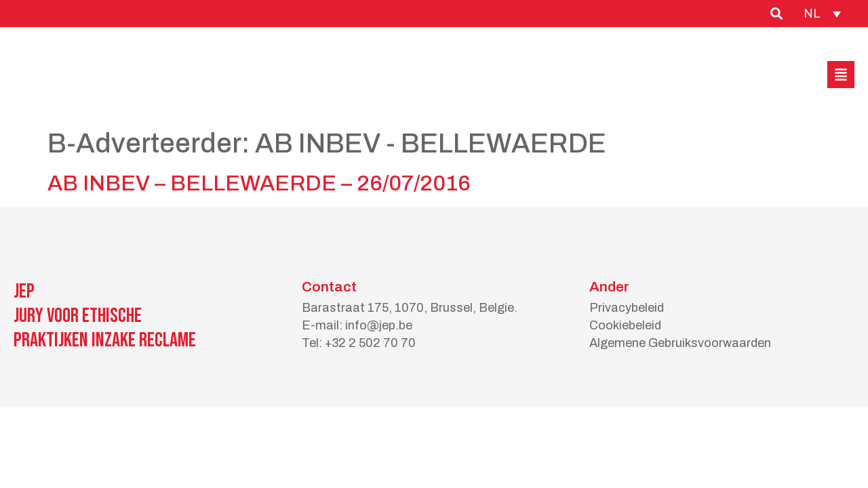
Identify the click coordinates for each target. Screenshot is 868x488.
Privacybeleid (627, 308)
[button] (841, 75)
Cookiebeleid (625, 325)
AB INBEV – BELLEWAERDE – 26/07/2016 (259, 183)
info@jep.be (379, 325)
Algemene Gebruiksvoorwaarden (680, 343)
